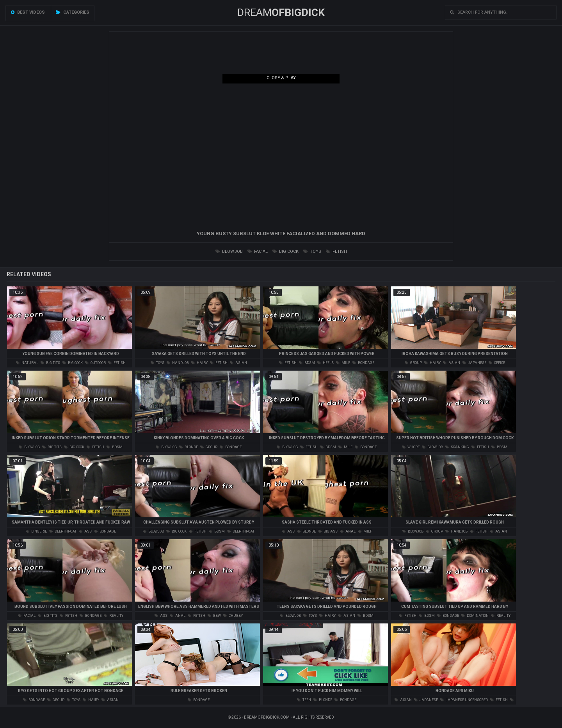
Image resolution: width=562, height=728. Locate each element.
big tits (50, 363)
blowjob (229, 251)
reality (114, 616)
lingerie (36, 531)
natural (27, 363)
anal (348, 531)
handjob (178, 363)
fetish (336, 251)
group (413, 363)
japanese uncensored (464, 700)
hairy (199, 363)
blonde (189, 447)
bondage (363, 363)
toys (312, 251)
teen (304, 700)
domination (475, 616)
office (497, 363)
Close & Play (281, 78)
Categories (73, 12)
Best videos (28, 12)
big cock (285, 251)
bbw (214, 616)
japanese (474, 363)
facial (258, 251)
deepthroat (63, 531)
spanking (457, 447)
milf (343, 363)
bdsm (307, 363)
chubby (233, 616)
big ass (328, 531)
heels (325, 363)
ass (85, 531)
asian (238, 363)
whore (411, 447)
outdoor (95, 363)
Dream (281, 12)
